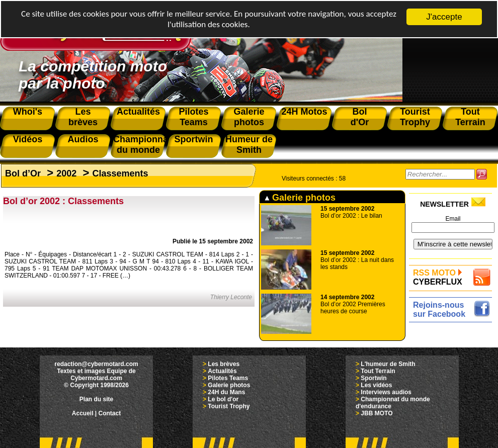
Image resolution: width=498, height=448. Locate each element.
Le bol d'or (223, 399)
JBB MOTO (377, 413)
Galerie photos (300, 198)
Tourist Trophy (229, 406)
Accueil (83, 413)
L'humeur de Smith (388, 364)
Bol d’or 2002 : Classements (63, 201)
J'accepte (444, 17)
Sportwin (373, 378)
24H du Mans (226, 392)
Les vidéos (376, 385)
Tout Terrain (378, 371)
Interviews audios (386, 392)
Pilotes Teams (228, 378)
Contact (110, 413)
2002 (66, 173)
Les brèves (224, 364)
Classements (120, 173)
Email (453, 219)
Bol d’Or (23, 173)
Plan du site (96, 399)
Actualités (222, 371)
